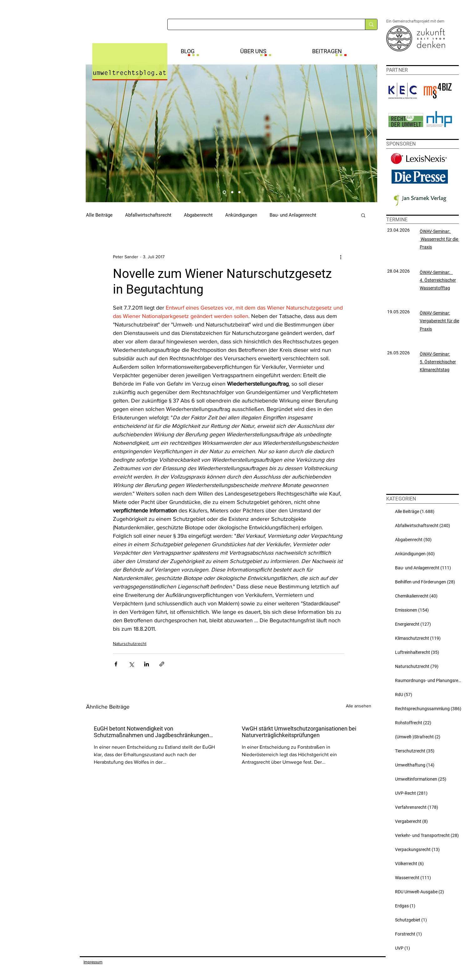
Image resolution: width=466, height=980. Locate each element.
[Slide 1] (224, 192)
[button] (363, 215)
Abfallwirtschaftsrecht (148, 215)
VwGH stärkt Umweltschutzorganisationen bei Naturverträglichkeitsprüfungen (299, 732)
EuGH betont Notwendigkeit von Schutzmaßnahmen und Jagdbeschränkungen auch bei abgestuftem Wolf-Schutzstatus (152, 732)
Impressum (93, 962)
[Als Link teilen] (162, 664)
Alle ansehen (359, 706)
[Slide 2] (232, 192)
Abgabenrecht (198, 215)
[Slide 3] (239, 192)
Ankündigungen (241, 215)
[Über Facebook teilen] (116, 664)
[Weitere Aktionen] (341, 257)
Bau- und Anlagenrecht (293, 215)
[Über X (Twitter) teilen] (131, 664)
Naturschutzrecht (130, 644)
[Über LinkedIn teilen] (147, 664)
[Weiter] (368, 133)
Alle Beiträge (99, 215)
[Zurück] (94, 133)
